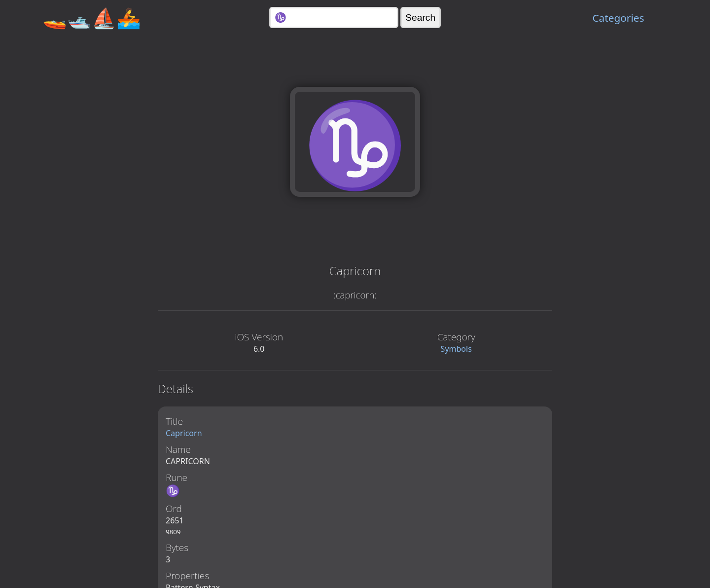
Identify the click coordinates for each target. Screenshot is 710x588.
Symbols (456, 349)
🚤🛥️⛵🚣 (92, 18)
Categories (618, 18)
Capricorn (184, 433)
